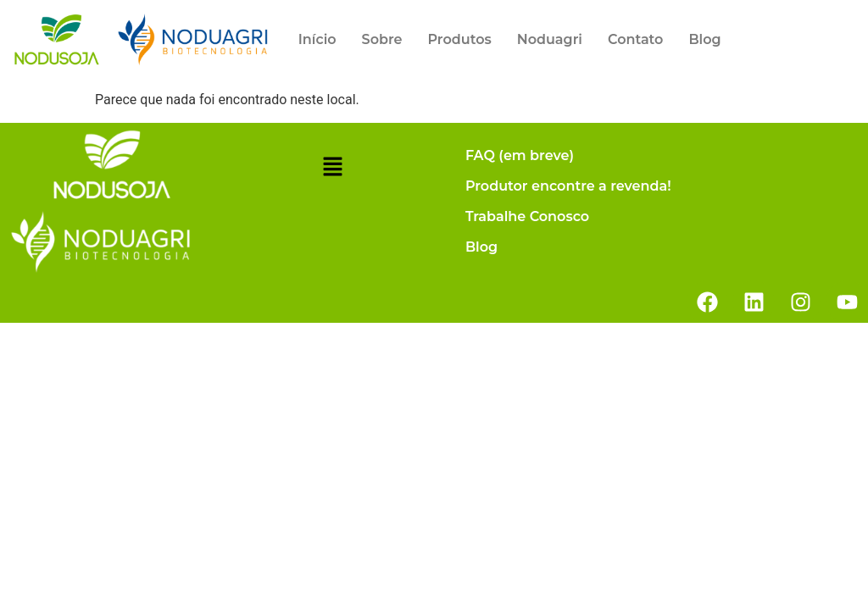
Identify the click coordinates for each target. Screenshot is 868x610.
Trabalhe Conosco (527, 216)
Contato (635, 39)
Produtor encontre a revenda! (568, 186)
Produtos (459, 39)
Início (317, 39)
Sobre (382, 39)
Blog (704, 39)
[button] (333, 169)
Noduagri (550, 39)
